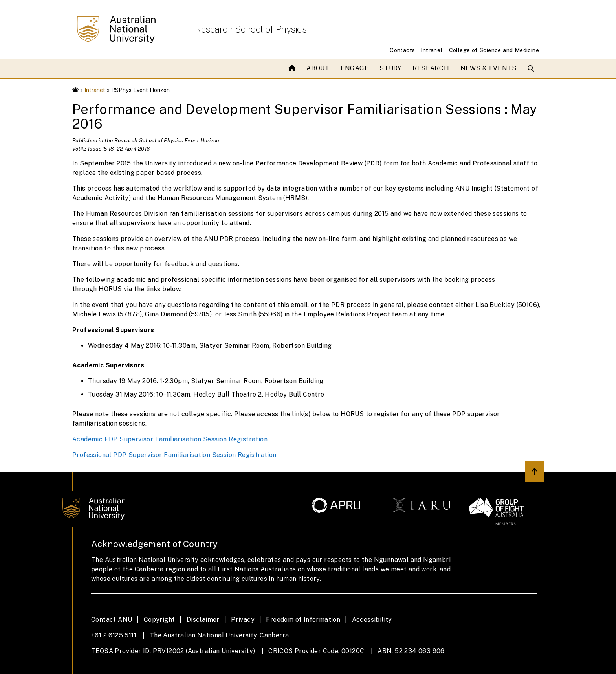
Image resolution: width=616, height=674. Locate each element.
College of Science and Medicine (494, 50)
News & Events (489, 68)
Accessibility (372, 620)
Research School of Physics (251, 29)
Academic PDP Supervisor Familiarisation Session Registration (170, 439)
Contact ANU (112, 620)
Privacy (243, 620)
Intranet (432, 50)
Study (390, 68)
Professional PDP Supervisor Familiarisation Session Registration (174, 455)
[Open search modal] (533, 68)
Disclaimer (203, 620)
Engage (355, 68)
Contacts (402, 50)
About (318, 68)
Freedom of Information (303, 620)
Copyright (159, 620)
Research (431, 68)
